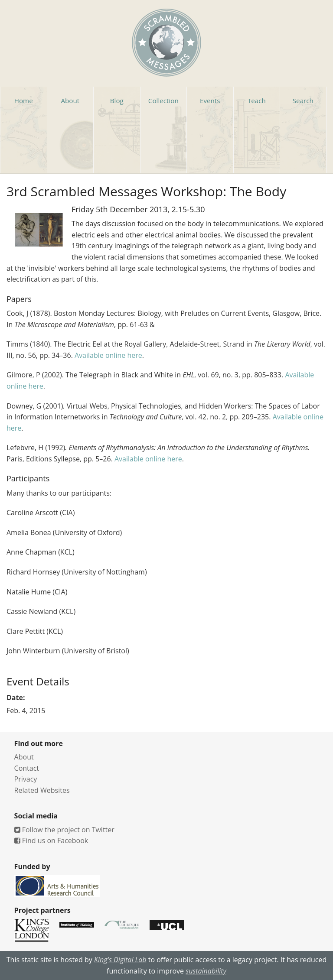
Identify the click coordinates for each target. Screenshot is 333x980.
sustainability (206, 971)
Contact (27, 768)
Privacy (26, 779)
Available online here (108, 355)
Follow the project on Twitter (64, 830)
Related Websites (42, 790)
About (24, 757)
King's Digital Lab (120, 960)
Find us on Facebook (51, 840)
